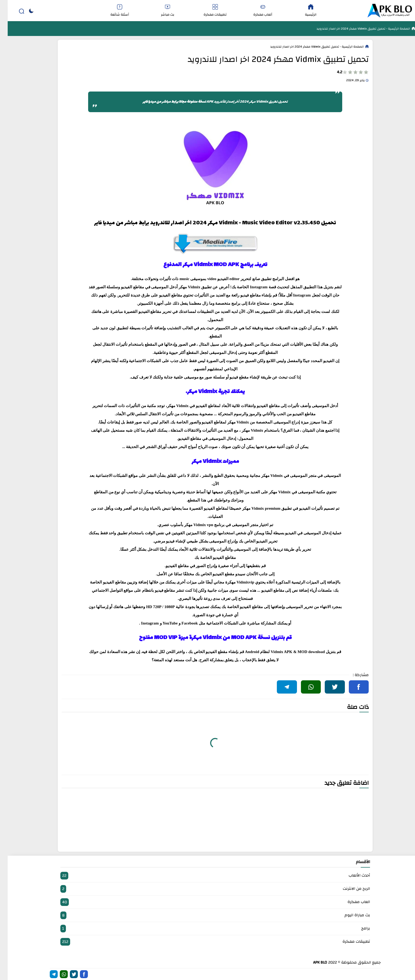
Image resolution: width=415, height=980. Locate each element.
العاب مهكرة (207, 902)
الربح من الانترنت (207, 889)
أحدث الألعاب (207, 876)
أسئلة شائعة (112, 11)
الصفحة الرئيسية (391, 29)
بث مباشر (160, 11)
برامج (207, 929)
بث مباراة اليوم (207, 915)
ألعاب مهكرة (255, 11)
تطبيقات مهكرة (207, 11)
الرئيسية (303, 11)
